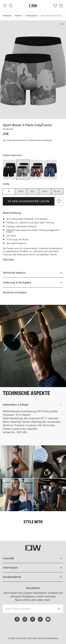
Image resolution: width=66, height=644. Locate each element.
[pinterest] (33, 619)
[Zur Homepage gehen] (33, 6)
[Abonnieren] (59, 609)
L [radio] (33, 191)
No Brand (8, 129)
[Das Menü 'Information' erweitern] (33, 568)
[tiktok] (40, 619)
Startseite (7, 16)
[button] (33, 283)
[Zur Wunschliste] (55, 6)
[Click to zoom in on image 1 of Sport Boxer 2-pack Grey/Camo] (33, 70)
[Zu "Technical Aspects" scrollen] (33, 273)
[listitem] (9, 170)
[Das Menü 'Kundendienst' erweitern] (33, 577)
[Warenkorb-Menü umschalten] (61, 6)
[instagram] (25, 619)
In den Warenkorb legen (29, 201)
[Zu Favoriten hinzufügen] (59, 201)
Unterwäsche (31, 16)
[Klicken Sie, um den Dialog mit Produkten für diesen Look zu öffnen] (16, 462)
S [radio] (9, 191)
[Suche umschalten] (11, 6)
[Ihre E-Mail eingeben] (28, 609)
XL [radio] (45, 191)
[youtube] (48, 619)
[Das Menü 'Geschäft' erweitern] (33, 558)
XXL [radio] (57, 191)
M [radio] (21, 191)
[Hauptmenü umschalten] (5, 6)
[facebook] (17, 619)
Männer (18, 16)
